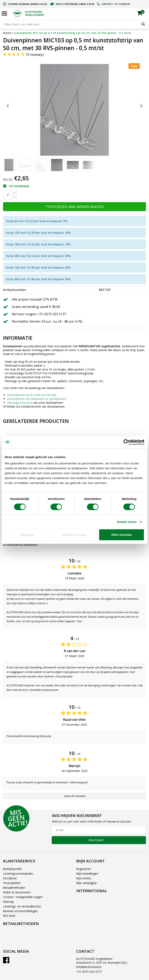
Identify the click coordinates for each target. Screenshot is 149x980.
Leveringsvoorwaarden (18, 874)
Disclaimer (10, 878)
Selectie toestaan (75, 535)
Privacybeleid (12, 883)
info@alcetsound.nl (89, 967)
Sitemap (8, 902)
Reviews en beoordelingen (20, 911)
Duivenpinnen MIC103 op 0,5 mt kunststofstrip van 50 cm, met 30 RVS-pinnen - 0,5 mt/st (72, 33)
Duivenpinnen (13, 346)
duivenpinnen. (56, 406)
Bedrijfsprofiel (12, 869)
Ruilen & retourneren (17, 892)
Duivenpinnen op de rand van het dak (32, 395)
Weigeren (27, 535)
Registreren (84, 869)
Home (7, 33)
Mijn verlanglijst (86, 883)
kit (54, 381)
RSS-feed (9, 916)
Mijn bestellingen (87, 874)
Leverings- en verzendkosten (22, 906)
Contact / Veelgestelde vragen (23, 897)
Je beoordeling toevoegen (20, 544)
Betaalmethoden (14, 888)
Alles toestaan (122, 535)
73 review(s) (35, 55)
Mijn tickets (84, 878)
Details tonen (127, 522)
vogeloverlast (111, 346)
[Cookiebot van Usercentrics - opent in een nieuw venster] (127, 442)
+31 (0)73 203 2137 (89, 972)
